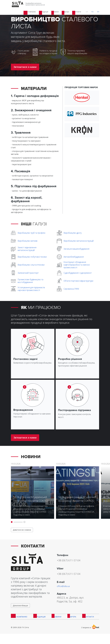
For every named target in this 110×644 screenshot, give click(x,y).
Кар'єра (70, 626)
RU (97, 4)
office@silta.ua (65, 593)
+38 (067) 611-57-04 (74, 567)
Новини (55, 626)
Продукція (25, 12)
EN (100, 4)
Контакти (85, 626)
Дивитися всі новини (23, 536)
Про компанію (19, 626)
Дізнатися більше (22, 613)
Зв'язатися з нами (25, 67)
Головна (14, 12)
